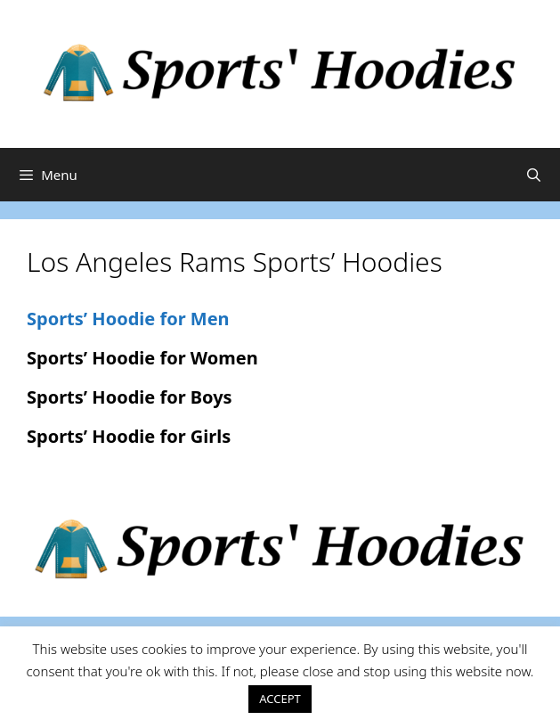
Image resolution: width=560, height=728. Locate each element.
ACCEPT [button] (280, 699)
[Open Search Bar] (534, 175)
